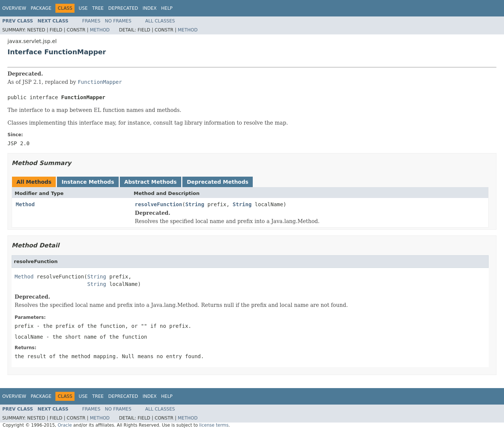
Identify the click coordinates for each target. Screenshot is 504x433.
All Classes (160, 21)
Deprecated (123, 8)
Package (41, 8)
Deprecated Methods (218, 182)
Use (83, 8)
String (195, 204)
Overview (14, 8)
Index (150, 8)
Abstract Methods (151, 182)
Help (167, 8)
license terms (214, 425)
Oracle (65, 425)
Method (100, 30)
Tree (98, 8)
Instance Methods (88, 182)
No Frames (118, 21)
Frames (92, 21)
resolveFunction (158, 204)
